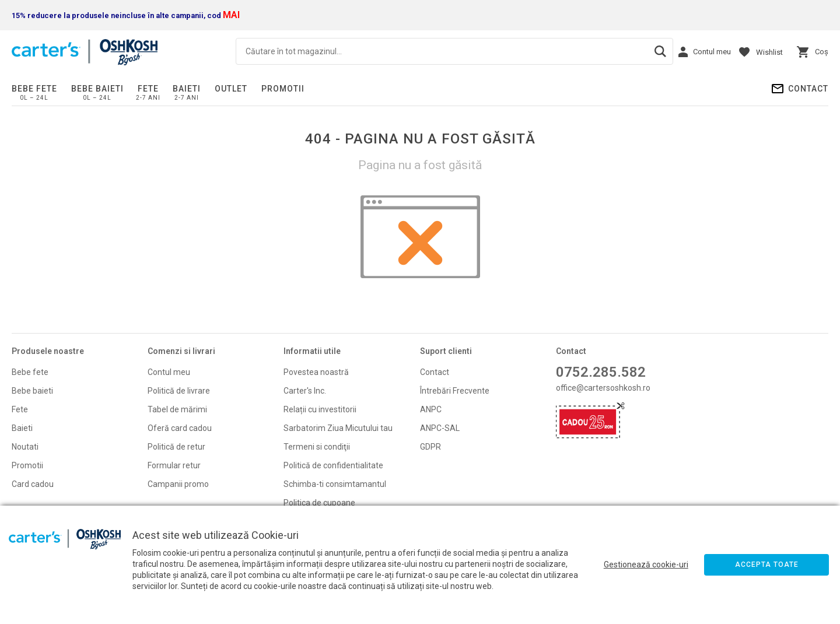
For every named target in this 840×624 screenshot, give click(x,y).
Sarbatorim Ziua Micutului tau (338, 428)
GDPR (430, 447)
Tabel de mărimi (177, 409)
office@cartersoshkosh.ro (603, 388)
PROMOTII (283, 89)
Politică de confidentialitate (333, 465)
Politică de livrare (179, 391)
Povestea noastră (316, 372)
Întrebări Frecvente (455, 391)
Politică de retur (176, 447)
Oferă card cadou (180, 428)
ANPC (431, 409)
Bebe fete (34, 89)
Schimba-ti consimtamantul (335, 484)
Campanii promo (178, 484)
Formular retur (174, 465)
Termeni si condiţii (317, 447)
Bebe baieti (97, 89)
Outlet (231, 89)
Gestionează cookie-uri (646, 565)
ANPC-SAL (440, 428)
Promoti (27, 465)
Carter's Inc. (305, 391)
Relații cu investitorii (320, 409)
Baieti (187, 89)
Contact (808, 89)
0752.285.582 (601, 372)
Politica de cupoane (319, 503)
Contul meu (169, 372)
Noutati (25, 447)
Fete (148, 89)
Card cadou (33, 484)
